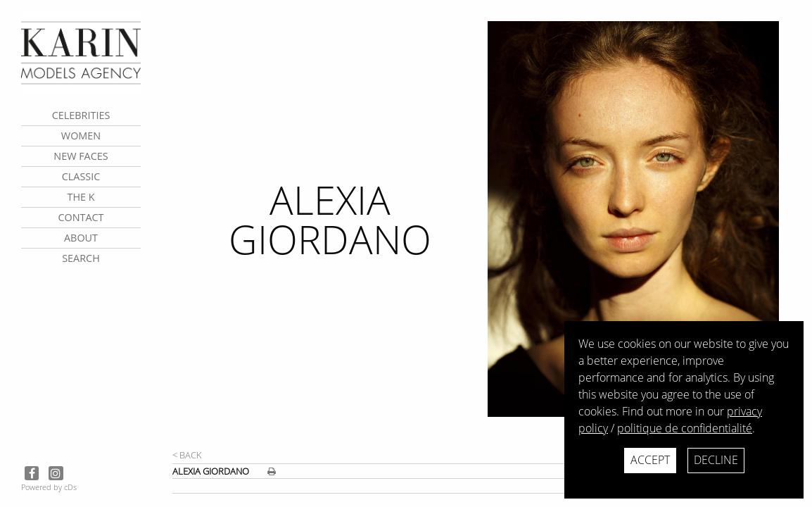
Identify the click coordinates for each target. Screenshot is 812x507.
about (81, 238)
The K (81, 197)
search (81, 258)
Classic (81, 176)
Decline (716, 460)
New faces (81, 156)
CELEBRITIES (81, 115)
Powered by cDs (49, 487)
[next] (644, 234)
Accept (650, 460)
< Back (187, 455)
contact (81, 217)
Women (81, 136)
